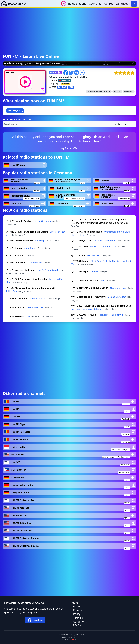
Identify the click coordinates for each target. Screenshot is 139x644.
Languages (123, 4)
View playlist (15, 111)
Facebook (129, 91)
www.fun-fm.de (103, 91)
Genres (109, 4)
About (77, 606)
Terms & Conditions (80, 620)
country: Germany (42, 63)
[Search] (134, 4)
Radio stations (77, 4)
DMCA (77, 625)
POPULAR (62, 87)
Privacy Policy (78, 612)
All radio (10, 63)
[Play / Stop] (64, 4)
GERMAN (66, 84)
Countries (95, 4)
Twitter (117, 91)
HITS (71, 87)
